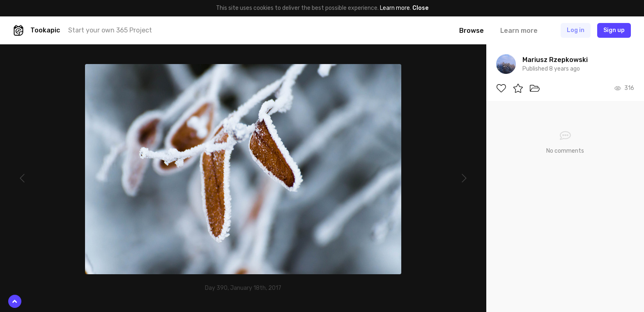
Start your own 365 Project (110, 30)
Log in (576, 30)
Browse (471, 31)
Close (420, 8)
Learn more (395, 8)
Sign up (614, 30)
